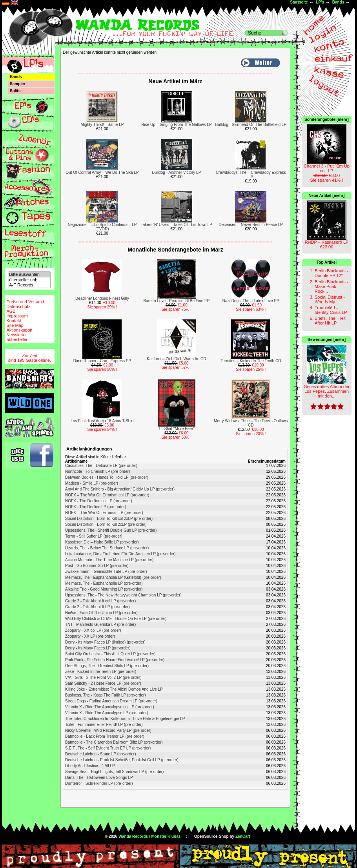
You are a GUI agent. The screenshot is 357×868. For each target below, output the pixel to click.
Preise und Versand (25, 302)
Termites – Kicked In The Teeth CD (251, 361)
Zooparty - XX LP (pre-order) (90, 636)
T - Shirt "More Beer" (177, 429)
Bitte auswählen (29, 274)
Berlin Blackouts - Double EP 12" (331, 273)
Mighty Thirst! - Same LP (102, 125)
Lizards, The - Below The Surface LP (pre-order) (107, 548)
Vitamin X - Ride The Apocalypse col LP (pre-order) (110, 707)
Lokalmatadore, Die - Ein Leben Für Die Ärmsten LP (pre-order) (120, 554)
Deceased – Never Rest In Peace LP (251, 225)
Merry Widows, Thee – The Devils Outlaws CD (251, 423)
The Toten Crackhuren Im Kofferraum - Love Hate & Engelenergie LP (125, 719)
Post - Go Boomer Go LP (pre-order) (97, 566)
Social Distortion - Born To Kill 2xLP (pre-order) (106, 524)
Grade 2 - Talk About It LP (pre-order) (97, 607)
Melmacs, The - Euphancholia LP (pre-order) (104, 583)
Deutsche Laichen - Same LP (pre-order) (100, 754)
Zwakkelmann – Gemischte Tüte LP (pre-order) (106, 572)
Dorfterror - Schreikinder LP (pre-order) (99, 783)
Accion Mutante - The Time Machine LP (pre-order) (109, 560)
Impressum (17, 316)
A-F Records (29, 285)
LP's (320, 2)
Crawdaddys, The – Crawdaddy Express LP (251, 175)
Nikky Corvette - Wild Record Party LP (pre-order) (108, 730)
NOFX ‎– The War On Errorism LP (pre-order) (104, 513)
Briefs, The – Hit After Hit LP (330, 321)
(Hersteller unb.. (29, 280)
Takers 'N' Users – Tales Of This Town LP (177, 225)
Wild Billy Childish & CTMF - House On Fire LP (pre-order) (116, 619)
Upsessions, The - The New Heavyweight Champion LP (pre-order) (123, 595)
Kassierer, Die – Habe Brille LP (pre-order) (102, 542)
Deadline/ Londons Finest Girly (102, 298)
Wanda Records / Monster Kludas (150, 836)
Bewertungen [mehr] (327, 340)
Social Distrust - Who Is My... (330, 299)
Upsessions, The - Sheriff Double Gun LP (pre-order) (111, 530)
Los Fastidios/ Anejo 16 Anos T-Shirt (102, 421)
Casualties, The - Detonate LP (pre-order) (101, 466)
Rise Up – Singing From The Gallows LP (176, 125)
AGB (11, 311)
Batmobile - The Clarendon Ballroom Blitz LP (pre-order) (114, 742)
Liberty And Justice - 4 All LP (90, 766)
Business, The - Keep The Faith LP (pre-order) (106, 695)
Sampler (17, 84)
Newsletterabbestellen (17, 337)
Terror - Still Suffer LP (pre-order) (94, 536)
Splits (15, 91)
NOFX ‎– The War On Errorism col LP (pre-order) (107, 495)
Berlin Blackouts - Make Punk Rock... (331, 286)
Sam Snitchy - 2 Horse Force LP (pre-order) (103, 683)
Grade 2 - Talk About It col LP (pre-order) (100, 601)
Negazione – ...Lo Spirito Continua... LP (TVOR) (102, 227)
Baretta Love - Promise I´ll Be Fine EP (176, 301)
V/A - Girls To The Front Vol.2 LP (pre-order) (103, 677)
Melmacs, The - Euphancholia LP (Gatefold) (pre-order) (113, 577)
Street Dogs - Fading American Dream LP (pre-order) (111, 701)
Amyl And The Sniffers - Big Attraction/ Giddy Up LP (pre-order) (120, 489)
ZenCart (243, 836)
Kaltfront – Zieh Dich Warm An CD (176, 359)
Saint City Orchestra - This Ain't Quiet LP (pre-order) (110, 654)
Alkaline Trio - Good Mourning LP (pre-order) (104, 589)
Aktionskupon (19, 330)
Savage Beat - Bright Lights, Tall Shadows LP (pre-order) (114, 772)
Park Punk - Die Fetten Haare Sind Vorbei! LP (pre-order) (115, 660)
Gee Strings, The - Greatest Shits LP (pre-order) (107, 666)
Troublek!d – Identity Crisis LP (331, 310)
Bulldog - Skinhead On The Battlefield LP (251, 125)
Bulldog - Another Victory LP (176, 172)
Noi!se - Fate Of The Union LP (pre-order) (101, 613)
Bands (338, 2)
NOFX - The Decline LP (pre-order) (96, 507)
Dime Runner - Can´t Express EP (102, 361)
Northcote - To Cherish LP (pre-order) (97, 471)
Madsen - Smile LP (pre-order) (92, 483)
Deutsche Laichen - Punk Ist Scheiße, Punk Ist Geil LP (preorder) (122, 760)
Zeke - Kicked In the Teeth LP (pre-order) (101, 672)
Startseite (299, 2)
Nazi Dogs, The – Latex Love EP (251, 301)
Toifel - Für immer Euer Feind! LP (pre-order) (104, 725)
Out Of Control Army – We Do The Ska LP (102, 172)
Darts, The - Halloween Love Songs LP (99, 778)
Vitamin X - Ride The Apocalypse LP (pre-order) (107, 713)
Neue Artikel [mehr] (327, 196)
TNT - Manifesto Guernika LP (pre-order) (100, 625)
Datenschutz (18, 306)
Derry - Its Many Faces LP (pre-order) (98, 648)
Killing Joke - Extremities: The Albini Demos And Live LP (114, 689)
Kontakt (14, 321)
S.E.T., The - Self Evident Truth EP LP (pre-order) (108, 748)
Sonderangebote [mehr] (327, 119)
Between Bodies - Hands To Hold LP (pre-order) (107, 477)
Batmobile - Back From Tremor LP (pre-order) (105, 736)
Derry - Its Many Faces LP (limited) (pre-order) (105, 642)
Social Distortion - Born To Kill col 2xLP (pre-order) (109, 519)
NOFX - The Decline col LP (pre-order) (99, 501)
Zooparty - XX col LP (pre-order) (93, 630)
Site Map (15, 325)
